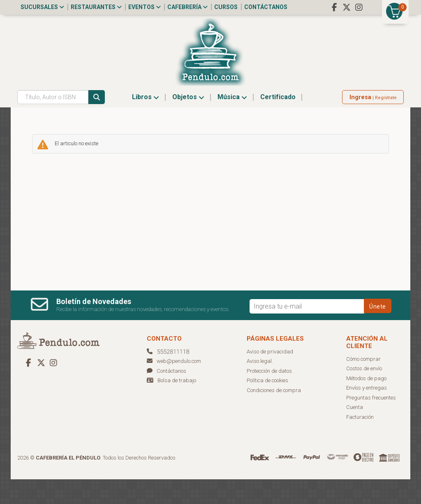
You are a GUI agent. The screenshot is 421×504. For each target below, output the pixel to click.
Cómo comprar (363, 384)
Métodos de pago (366, 403)
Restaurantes (96, 7)
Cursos (226, 7)
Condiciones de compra (274, 415)
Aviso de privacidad (270, 376)
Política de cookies (267, 405)
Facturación (360, 442)
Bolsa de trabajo (177, 405)
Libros (146, 122)
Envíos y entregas (367, 412)
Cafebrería (187, 7)
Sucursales (42, 7)
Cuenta (355, 432)
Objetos (188, 122)
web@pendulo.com (174, 386)
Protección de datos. (270, 396)
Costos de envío (364, 393)
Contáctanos (266, 7)
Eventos (145, 7)
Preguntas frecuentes (371, 422)
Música (232, 122)
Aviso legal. (260, 386)
